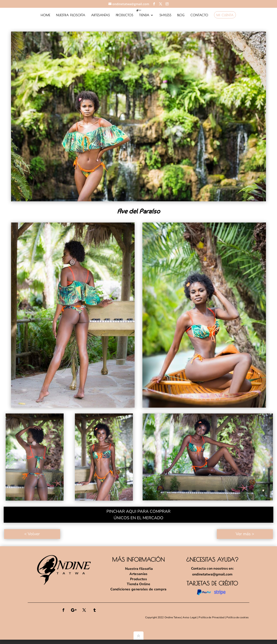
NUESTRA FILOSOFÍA (71, 15)
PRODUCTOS (125, 15)
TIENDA (144, 15)
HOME (45, 15)
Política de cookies (238, 617)
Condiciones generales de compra (138, 589)
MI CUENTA (225, 15)
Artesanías (138, 574)
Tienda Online (138, 584)
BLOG (181, 15)
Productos (138, 579)
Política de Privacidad (211, 617)
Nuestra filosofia (138, 569)
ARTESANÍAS (101, 15)
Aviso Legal (190, 617)
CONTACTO (199, 15)
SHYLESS (165, 15)
